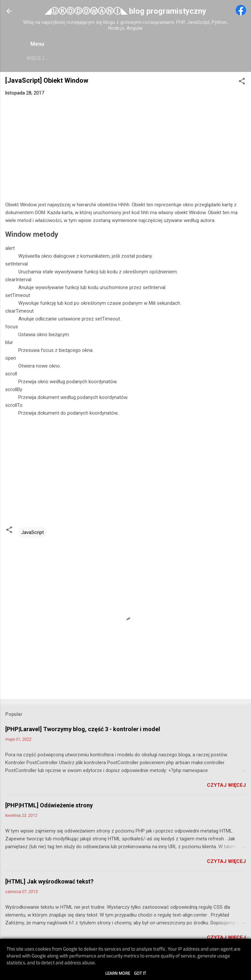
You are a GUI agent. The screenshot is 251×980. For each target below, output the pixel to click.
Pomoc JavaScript (101, 58)
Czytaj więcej (226, 786)
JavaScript (33, 534)
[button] (242, 84)
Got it (140, 973)
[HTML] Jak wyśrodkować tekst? (49, 883)
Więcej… (206, 58)
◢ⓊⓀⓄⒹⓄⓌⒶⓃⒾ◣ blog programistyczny (125, 11)
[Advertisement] (125, 151)
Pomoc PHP (49, 58)
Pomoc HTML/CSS (160, 58)
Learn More (118, 973)
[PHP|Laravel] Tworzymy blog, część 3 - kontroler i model (83, 730)
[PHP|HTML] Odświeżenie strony (49, 807)
